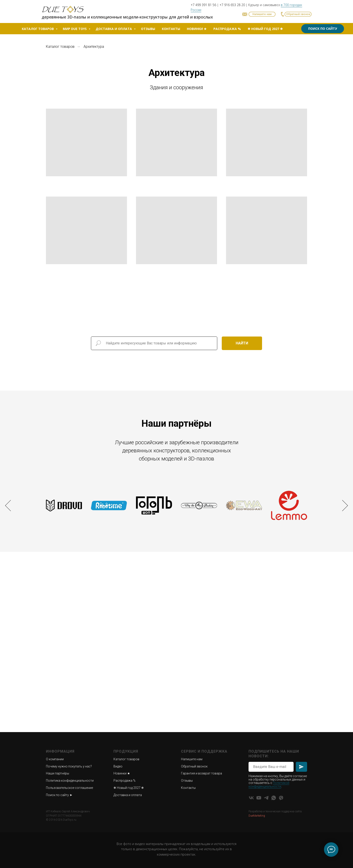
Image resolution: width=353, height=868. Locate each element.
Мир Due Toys (75, 29)
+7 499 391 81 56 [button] (203, 5)
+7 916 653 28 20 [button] (232, 5)
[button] (298, 14)
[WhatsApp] (274, 798)
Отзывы (148, 29)
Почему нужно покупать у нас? (69, 766)
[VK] (251, 798)
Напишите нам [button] (192, 759)
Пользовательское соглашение (69, 788)
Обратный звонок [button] (194, 766)
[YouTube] (259, 798)
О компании (55, 759)
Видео (118, 766)
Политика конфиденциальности (70, 781)
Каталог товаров (38, 29)
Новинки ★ (197, 29)
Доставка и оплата (114, 29)
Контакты (171, 29)
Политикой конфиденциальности (269, 784)
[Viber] (281, 798)
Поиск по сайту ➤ (59, 795)
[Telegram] (266, 798)
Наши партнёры (58, 773)
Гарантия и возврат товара (201, 773)
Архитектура (94, 47)
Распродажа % (227, 29)
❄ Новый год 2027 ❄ (265, 29)
